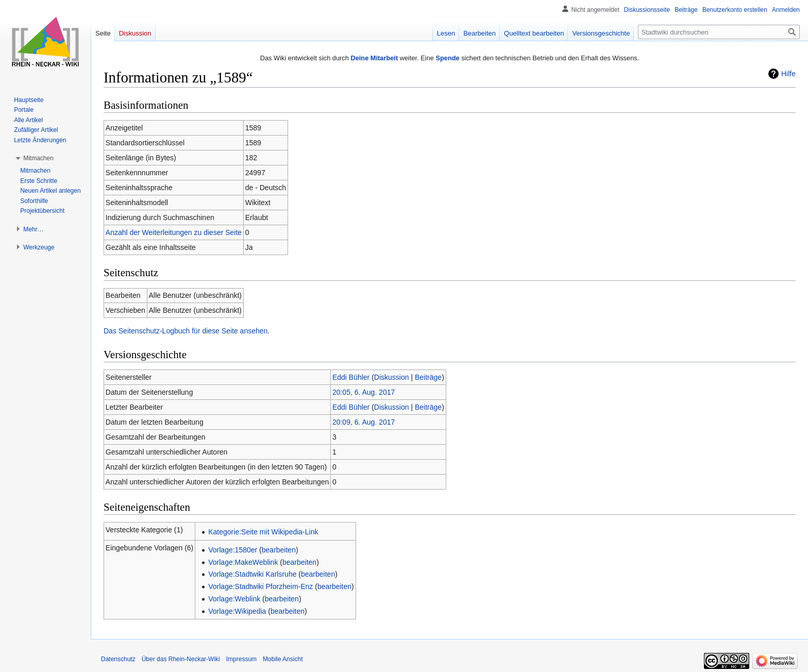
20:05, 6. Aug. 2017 (364, 392)
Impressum (241, 659)
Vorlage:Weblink (234, 599)
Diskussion (392, 377)
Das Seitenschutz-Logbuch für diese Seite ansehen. (187, 331)
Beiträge (428, 377)
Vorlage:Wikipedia (237, 611)
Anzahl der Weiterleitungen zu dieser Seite (174, 232)
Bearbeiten (479, 33)
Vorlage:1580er (233, 550)
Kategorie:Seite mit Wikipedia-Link (263, 532)
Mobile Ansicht (283, 659)
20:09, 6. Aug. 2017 (364, 422)
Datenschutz (118, 659)
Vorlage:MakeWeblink (243, 562)
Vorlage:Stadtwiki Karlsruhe (252, 574)
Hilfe (788, 74)
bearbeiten (279, 550)
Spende (447, 58)
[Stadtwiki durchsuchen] (719, 32)
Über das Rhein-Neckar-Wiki (181, 659)
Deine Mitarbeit (374, 58)
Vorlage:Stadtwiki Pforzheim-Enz (260, 586)
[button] (38, 158)
